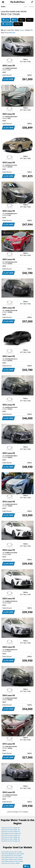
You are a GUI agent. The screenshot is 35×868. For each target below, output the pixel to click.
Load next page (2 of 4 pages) (17, 812)
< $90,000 (7, 24)
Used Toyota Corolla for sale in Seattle (12, 859)
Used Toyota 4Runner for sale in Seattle (12, 858)
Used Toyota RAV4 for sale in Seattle (11, 856)
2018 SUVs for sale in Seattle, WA (11, 841)
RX (14, 20)
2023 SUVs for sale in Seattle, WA (11, 832)
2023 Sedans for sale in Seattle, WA (11, 833)
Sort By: (18, 24)
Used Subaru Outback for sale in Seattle (12, 861)
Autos (3, 7)
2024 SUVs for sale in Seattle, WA (11, 830)
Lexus (6, 20)
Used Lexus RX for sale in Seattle (10, 863)
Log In (26, 7)
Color (30, 20)
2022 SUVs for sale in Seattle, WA (11, 835)
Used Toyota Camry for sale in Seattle (12, 852)
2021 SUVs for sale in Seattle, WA (11, 837)
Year (22, 20)
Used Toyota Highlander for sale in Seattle (13, 854)
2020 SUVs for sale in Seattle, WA (11, 839)
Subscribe (31, 7)
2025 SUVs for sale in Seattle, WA (11, 828)
